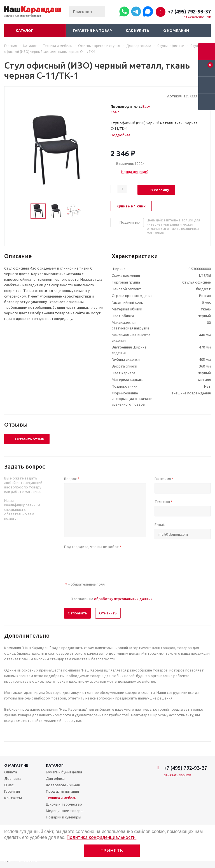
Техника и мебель (61, 798)
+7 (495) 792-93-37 (189, 11)
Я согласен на (112, 599)
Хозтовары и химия (63, 785)
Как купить (137, 31)
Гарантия (12, 791)
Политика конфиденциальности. (101, 837)
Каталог (24, 31)
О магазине (16, 765)
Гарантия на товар (92, 31)
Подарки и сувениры (64, 817)
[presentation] (107, 562)
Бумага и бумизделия (64, 772)
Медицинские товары (65, 811)
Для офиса (55, 778)
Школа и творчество (64, 804)
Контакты (13, 798)
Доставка (13, 778)
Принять (112, 851)
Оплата (11, 772)
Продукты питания (62, 791)
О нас (9, 785)
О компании (176, 31)
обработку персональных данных (123, 599)
